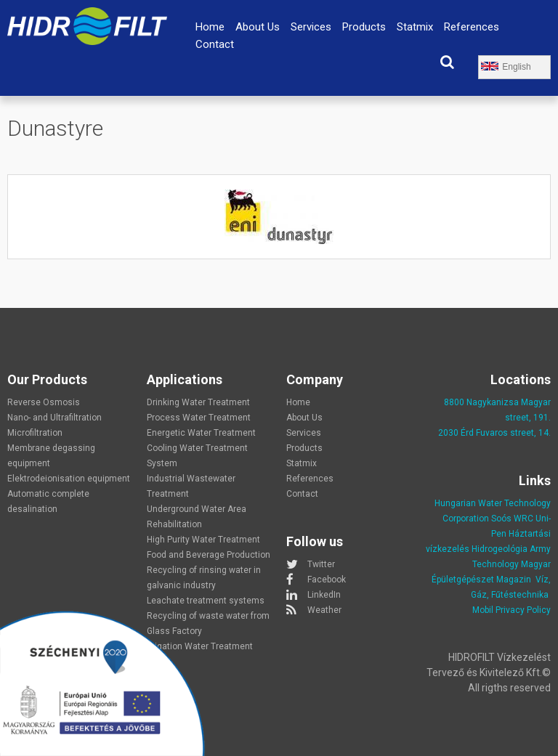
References (472, 27)
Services (311, 27)
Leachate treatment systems (206, 601)
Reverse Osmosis (44, 402)
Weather (324, 610)
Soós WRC (512, 519)
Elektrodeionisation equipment (69, 479)
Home (210, 27)
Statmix (415, 27)
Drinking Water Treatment (198, 402)
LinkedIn (324, 595)
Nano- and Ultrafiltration (54, 418)
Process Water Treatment (199, 418)
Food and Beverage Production (209, 555)
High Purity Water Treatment (203, 540)
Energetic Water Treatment (201, 433)
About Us (258, 27)
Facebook (327, 580)
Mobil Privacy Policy (511, 610)
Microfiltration (35, 433)
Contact (215, 44)
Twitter (321, 564)
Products (364, 27)
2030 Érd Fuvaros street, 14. (494, 433)
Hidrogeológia (500, 549)
